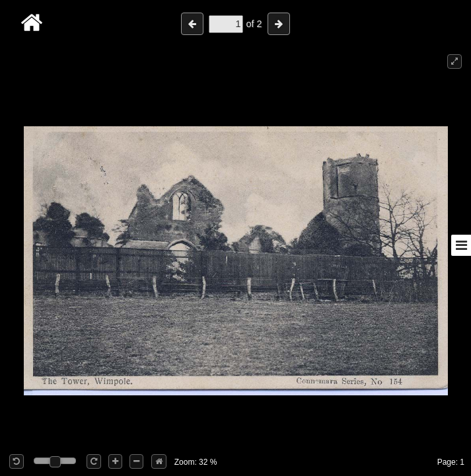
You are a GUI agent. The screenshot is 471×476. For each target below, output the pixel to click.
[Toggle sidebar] (461, 245)
